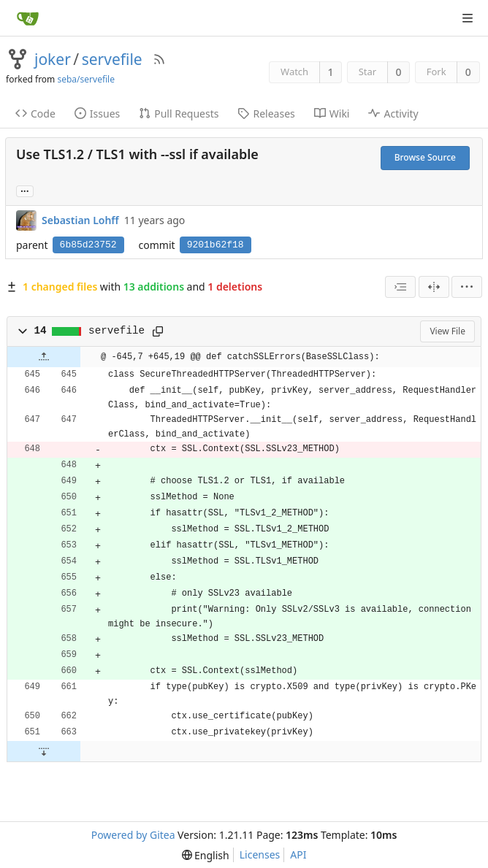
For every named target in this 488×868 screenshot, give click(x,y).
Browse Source (425, 157)
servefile (112, 59)
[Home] (28, 18)
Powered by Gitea (133, 835)
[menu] (467, 287)
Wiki (332, 114)
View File (447, 331)
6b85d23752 (88, 245)
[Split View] (434, 287)
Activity (393, 114)
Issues (97, 114)
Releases (266, 114)
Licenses (260, 854)
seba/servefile (86, 79)
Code (35, 114)
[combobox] (400, 287)
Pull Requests (179, 114)
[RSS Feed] (159, 59)
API (298, 854)
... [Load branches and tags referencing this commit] (25, 190)
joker (53, 59)
